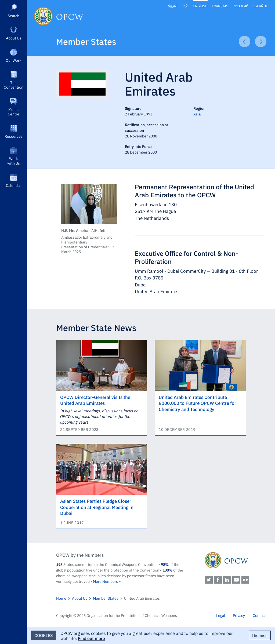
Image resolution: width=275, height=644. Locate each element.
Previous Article (245, 41)
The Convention (14, 85)
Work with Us (14, 161)
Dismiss (260, 635)
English (200, 6)
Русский (240, 6)
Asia (197, 114)
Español (260, 6)
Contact (259, 615)
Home (61, 598)
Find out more (91, 638)
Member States (86, 41)
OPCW (235, 560)
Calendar (13, 185)
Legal (221, 615)
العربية (173, 6)
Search (14, 16)
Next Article (261, 41)
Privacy (239, 615)
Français (220, 6)
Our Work (13, 60)
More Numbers (105, 581)
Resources (14, 136)
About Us (14, 38)
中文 (185, 6)
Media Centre (14, 112)
